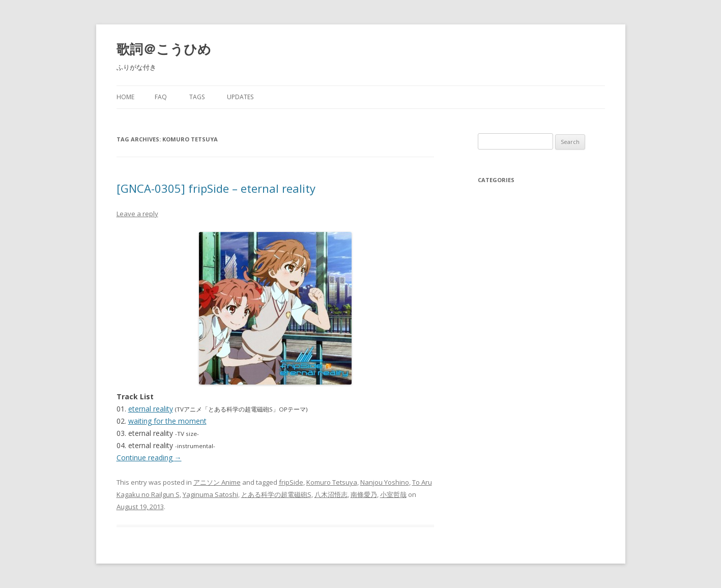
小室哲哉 (393, 494)
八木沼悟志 (331, 494)
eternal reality (151, 409)
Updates (240, 97)
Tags (197, 97)
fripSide (291, 482)
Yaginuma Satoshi (210, 494)
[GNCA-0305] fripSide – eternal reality (216, 188)
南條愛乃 (364, 494)
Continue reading (149, 458)
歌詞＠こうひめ (164, 49)
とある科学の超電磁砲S (276, 494)
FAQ (161, 97)
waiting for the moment (167, 421)
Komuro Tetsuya (332, 482)
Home (125, 97)
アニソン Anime (217, 482)
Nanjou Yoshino (385, 482)
